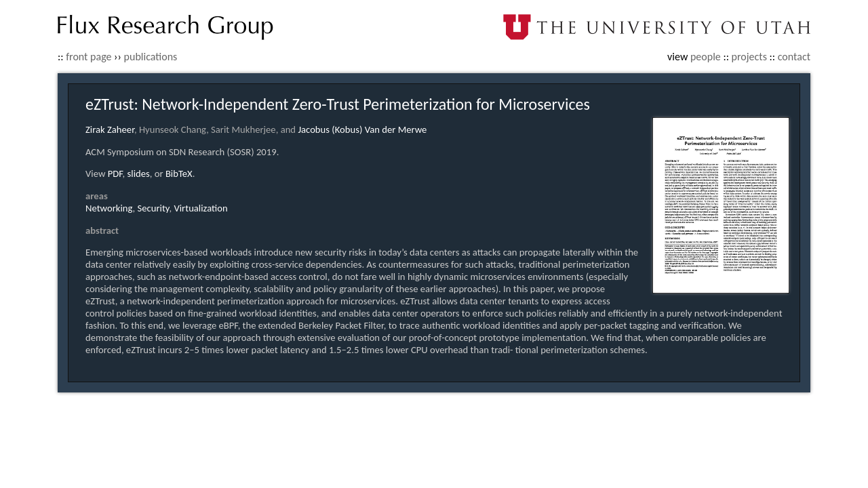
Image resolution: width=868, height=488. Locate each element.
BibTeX (179, 174)
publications (151, 57)
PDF (115, 174)
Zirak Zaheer (110, 129)
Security (154, 208)
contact (794, 57)
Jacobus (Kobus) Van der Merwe (362, 129)
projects (749, 57)
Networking (109, 208)
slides (139, 174)
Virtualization (200, 208)
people (706, 57)
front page (88, 57)
